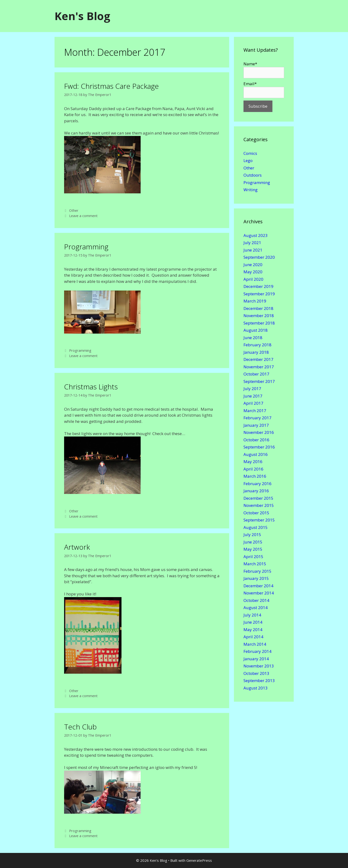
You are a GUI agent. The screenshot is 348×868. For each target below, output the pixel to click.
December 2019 (258, 286)
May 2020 (253, 272)
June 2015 (253, 542)
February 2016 (257, 484)
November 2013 (259, 666)
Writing (251, 190)
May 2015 (253, 549)
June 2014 (253, 622)
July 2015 (252, 535)
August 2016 (256, 454)
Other (74, 210)
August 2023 (256, 235)
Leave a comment (83, 216)
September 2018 (259, 323)
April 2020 (253, 279)
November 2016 (259, 432)
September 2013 (259, 680)
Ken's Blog (82, 16)
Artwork (77, 547)
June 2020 (253, 265)
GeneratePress (199, 860)
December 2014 (258, 586)
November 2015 (259, 505)
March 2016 (255, 476)
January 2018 (256, 352)
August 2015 (256, 527)
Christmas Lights (91, 387)
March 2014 (255, 644)
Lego (248, 160)
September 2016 (259, 447)
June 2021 (253, 250)
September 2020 (259, 257)
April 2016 (253, 469)
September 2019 (259, 294)
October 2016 (256, 440)
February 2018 (257, 345)
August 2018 (256, 330)
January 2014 (256, 659)
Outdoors (253, 175)
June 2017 (253, 396)
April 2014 (253, 637)
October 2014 (256, 600)
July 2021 (252, 243)
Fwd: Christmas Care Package (111, 86)
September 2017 (259, 381)
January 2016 (256, 491)
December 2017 (258, 359)
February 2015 (257, 571)
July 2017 (252, 389)
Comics (250, 153)
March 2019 (255, 301)
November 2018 (259, 316)
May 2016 (253, 462)
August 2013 (256, 688)
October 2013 (256, 673)
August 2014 (256, 608)
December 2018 (258, 308)
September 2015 (259, 520)
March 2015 (255, 564)
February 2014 (257, 651)
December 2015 (258, 498)
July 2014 (252, 615)
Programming (86, 247)
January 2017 (256, 425)
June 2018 (253, 338)
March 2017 (255, 411)
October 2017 (256, 374)
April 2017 (253, 403)
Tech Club (80, 727)
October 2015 (256, 513)
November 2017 (259, 367)
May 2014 (253, 630)
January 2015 (256, 578)
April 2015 (253, 557)
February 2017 (257, 418)
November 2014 (259, 593)
